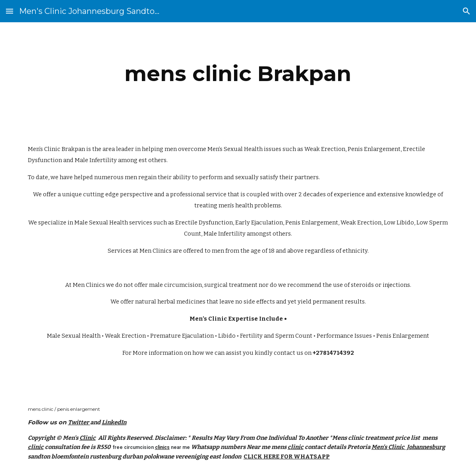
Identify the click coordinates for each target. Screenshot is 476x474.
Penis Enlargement (374, 149)
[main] (238, 74)
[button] (10, 11)
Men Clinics (156, 251)
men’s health (236, 205)
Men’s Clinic (44, 149)
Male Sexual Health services (113, 222)
